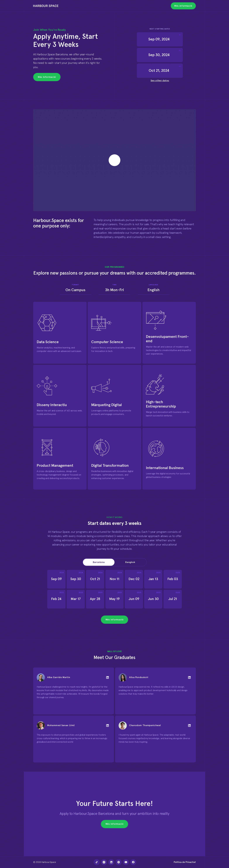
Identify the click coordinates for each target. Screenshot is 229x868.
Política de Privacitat (185, 862)
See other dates (160, 81)
